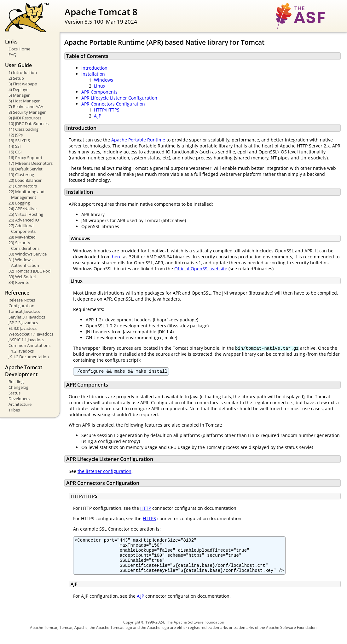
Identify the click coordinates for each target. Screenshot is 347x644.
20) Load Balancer (25, 180)
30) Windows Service (28, 254)
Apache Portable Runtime (138, 140)
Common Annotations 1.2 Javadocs (29, 348)
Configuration (21, 306)
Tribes (14, 410)
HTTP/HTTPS (107, 110)
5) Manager (19, 95)
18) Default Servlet (26, 169)
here (117, 257)
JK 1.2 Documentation (29, 357)
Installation (93, 74)
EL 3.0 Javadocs (23, 328)
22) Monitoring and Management (26, 194)
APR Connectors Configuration (113, 104)
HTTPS (149, 519)
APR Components (99, 92)
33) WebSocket (22, 277)
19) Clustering (21, 175)
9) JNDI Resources (25, 118)
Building (16, 382)
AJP (98, 116)
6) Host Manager (24, 101)
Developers (19, 399)
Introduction (94, 68)
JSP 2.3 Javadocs (23, 323)
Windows (104, 80)
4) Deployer (19, 89)
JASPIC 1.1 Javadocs (26, 340)
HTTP (146, 509)
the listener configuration (104, 472)
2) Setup (16, 78)
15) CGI (15, 152)
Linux (100, 86)
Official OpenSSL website (201, 269)
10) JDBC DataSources (29, 124)
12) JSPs (16, 135)
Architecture (20, 404)
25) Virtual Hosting (26, 214)
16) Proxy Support (26, 158)
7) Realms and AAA (26, 106)
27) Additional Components (22, 228)
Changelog (18, 387)
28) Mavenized (22, 237)
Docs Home (19, 49)
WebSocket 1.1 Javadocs (31, 334)
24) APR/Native (23, 209)
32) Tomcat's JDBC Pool (30, 271)
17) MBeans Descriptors (31, 163)
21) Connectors (23, 186)
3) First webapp (23, 84)
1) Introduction (23, 72)
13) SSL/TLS (19, 141)
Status (14, 393)
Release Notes (22, 300)
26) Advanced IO (24, 220)
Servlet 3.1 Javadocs (27, 317)
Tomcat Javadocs (24, 311)
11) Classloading (23, 129)
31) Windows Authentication (24, 262)
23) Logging (19, 203)
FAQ (12, 55)
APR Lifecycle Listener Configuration (119, 98)
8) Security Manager (27, 112)
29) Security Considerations (24, 245)
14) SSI (15, 146)
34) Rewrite (19, 282)
